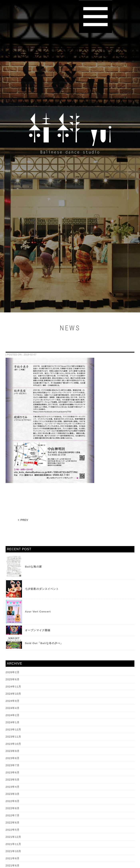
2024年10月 (13, 694)
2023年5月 (13, 780)
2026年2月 (13, 672)
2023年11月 (13, 737)
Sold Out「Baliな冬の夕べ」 (44, 643)
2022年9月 (13, 801)
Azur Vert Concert (38, 612)
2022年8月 (13, 808)
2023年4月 (13, 787)
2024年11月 (13, 687)
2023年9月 (13, 751)
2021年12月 (13, 837)
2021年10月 (13, 851)
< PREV (23, 520)
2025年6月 (13, 679)
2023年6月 (13, 772)
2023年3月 (13, 794)
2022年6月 (13, 823)
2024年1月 (13, 722)
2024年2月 (13, 715)
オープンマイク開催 (38, 630)
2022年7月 (13, 815)
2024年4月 (13, 708)
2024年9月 (13, 701)
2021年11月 (13, 844)
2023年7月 (13, 765)
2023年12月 (13, 729)
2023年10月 (13, 744)
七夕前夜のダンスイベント (42, 589)
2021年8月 (13, 858)
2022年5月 (13, 830)
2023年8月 (13, 758)
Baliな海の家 (33, 567)
